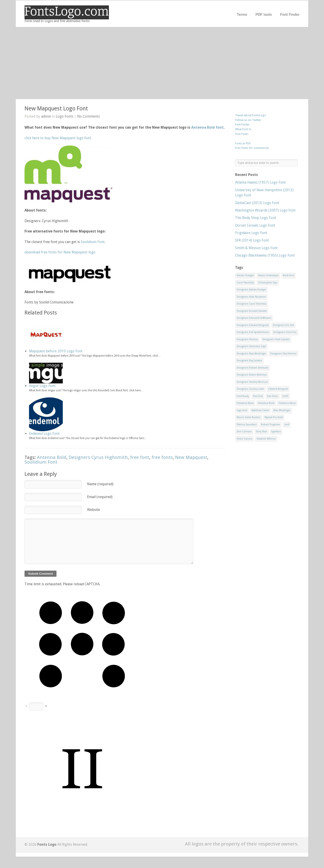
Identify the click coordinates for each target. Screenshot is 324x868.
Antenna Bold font (207, 127)
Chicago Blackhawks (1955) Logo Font (265, 255)
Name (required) (100, 484)
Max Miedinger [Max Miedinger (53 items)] (282, 410)
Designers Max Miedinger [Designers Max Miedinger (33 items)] (251, 354)
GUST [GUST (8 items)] (285, 396)
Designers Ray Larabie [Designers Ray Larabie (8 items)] (249, 361)
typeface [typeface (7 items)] (276, 432)
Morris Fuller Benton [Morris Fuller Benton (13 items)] (249, 417)
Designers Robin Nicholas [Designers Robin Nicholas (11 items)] (252, 375)
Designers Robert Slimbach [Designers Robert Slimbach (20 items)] (253, 368)
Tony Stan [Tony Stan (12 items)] (262, 432)
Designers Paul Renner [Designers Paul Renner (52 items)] (283, 354)
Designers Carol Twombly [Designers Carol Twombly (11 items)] (251, 304)
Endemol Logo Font (44, 434)
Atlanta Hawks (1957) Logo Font (260, 182)
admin (46, 116)
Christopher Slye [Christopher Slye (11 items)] (268, 283)
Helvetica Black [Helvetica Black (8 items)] (245, 403)
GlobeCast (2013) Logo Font (257, 203)
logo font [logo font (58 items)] (242, 410)
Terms (242, 15)
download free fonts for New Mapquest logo (60, 252)
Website (93, 510)
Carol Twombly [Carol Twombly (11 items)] (245, 283)
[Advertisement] (162, 63)
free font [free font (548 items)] (258, 396)
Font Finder (290, 15)
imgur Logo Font (42, 386)
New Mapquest (191, 457)
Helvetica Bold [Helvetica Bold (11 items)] (266, 403)
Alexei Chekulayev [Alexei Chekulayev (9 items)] (268, 275)
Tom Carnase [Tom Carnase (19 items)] (244, 432)
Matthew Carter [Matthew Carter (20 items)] (260, 410)
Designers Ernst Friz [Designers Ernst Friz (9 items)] (285, 332)
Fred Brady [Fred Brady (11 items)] (243, 396)
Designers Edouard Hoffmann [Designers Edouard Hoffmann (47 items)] (254, 318)
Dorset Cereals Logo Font (255, 225)
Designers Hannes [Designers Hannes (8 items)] (247, 339)
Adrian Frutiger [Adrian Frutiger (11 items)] (245, 275)
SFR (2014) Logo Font (252, 240)
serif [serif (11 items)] (287, 425)
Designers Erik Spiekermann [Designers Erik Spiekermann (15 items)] (253, 332)
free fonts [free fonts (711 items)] (273, 396)
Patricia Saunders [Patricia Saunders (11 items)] (247, 425)
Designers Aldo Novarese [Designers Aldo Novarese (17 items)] (251, 297)
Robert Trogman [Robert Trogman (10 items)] (270, 425)
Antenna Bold (52, 457)
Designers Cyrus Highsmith (98, 457)
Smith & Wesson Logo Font (256, 248)
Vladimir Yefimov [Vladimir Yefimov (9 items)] (266, 439)
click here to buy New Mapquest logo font (58, 138)
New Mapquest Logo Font (56, 108)
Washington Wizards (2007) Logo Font (265, 210)
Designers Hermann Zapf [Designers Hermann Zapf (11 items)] (251, 346)
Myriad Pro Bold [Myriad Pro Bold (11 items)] (274, 417)
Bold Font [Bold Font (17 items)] (288, 275)
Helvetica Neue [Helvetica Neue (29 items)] (287, 403)
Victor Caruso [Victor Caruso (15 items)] (244, 439)
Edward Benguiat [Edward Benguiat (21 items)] (278, 389)
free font (140, 457)
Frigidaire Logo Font (251, 233)
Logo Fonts (65, 116)
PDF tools (264, 15)
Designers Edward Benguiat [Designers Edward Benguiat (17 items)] (253, 325)
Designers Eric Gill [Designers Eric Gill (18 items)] (283, 325)
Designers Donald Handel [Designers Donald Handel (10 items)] (252, 311)
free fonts (162, 457)
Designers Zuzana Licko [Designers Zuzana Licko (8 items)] (250, 389)
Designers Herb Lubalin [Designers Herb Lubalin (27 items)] (276, 339)
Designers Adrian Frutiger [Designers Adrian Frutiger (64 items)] (251, 290)
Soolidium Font (93, 242)
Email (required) (100, 497)
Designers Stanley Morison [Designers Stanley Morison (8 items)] (252, 382)
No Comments (89, 116)
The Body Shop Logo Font (256, 218)
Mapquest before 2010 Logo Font (56, 351)
